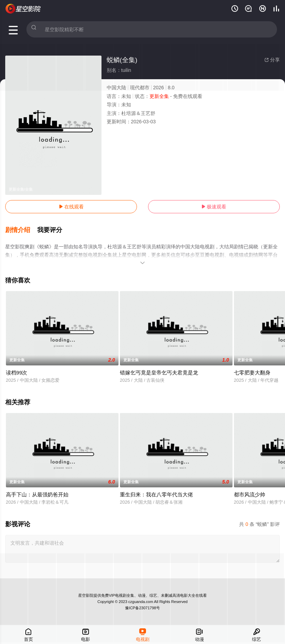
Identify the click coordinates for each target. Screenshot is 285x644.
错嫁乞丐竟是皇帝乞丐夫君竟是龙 (159, 368)
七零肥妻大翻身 (252, 368)
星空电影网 (23, 9)
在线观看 (71, 207)
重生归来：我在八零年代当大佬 (156, 489)
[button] (21, 227)
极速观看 (214, 207)
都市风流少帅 (250, 489)
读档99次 (17, 368)
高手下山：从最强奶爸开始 (37, 489)
